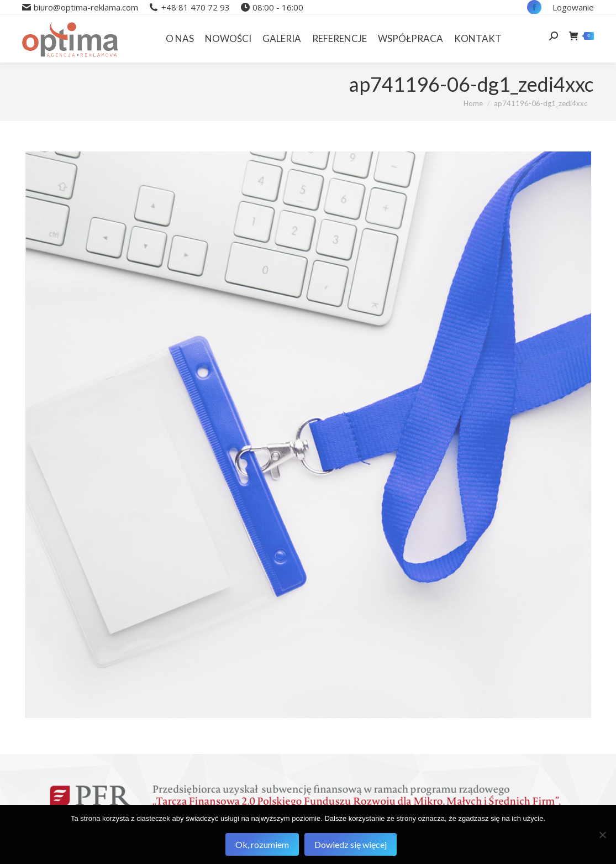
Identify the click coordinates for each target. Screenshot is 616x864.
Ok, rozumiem (262, 844)
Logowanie (573, 7)
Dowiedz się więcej (351, 844)
